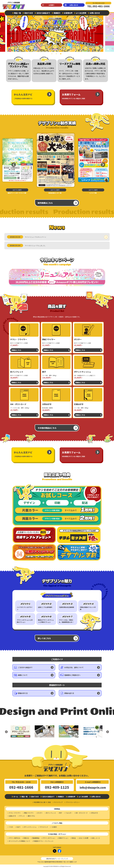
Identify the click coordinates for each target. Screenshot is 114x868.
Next (111, 31)
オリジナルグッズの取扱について (20, 841)
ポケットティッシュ (30, 827)
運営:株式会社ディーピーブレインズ (57, 859)
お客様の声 (68, 13)
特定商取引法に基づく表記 (42, 802)
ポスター (40, 813)
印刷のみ (26, 838)
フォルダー (69, 813)
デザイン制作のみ (15, 838)
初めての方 (29, 13)
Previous (12, 163)
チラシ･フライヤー (15, 813)
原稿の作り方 (23, 693)
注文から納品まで (43, 13)
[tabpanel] (57, 31)
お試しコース (96, 838)
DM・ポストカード (82, 813)
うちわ (11, 827)
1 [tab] (53, 55)
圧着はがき (12, 816)
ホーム (16, 797)
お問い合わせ (74, 5)
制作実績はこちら (45, 203)
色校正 (74, 838)
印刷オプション (63, 838)
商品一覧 (17, 13)
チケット (22, 816)
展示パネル (31, 816)
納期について (23, 675)
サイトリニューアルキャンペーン (36, 237)
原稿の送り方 (69, 693)
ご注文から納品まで (25, 667)
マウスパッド (44, 827)
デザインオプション (49, 838)
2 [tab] (57, 55)
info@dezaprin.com (93, 787)
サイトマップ (58, 802)
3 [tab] (61, 55)
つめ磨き (54, 827)
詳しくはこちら (44, 638)
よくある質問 (81, 13)
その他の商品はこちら (47, 428)
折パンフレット (51, 813)
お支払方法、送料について (74, 667)
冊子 (61, 813)
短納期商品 (36, 838)
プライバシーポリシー (73, 802)
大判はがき (94, 813)
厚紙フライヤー (29, 813)
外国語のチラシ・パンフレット (43, 841)
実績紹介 (57, 13)
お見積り (52, 5)
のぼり (18, 827)
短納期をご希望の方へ (72, 675)
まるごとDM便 (84, 838)
